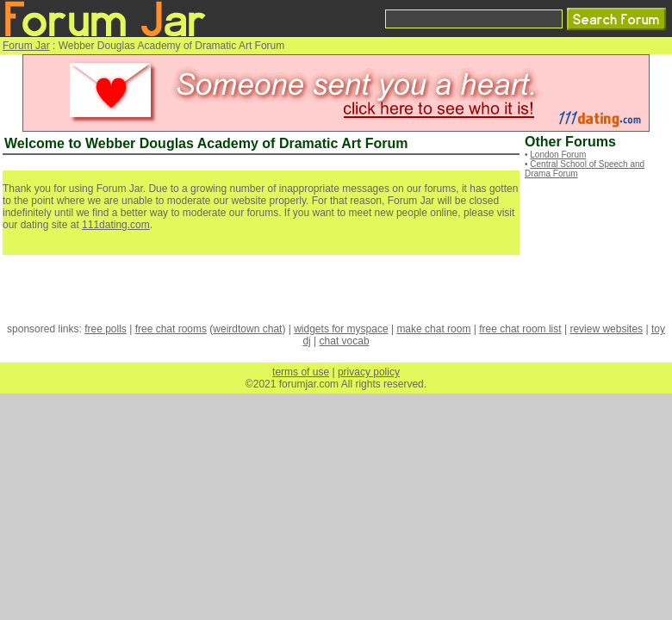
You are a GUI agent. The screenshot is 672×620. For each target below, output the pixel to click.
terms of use (301, 372)
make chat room (433, 329)
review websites (606, 329)
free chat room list (520, 329)
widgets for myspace (341, 329)
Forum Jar (26, 46)
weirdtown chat (247, 329)
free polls (106, 329)
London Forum (558, 155)
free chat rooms (171, 329)
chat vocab (345, 341)
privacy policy (369, 372)
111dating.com (116, 225)
